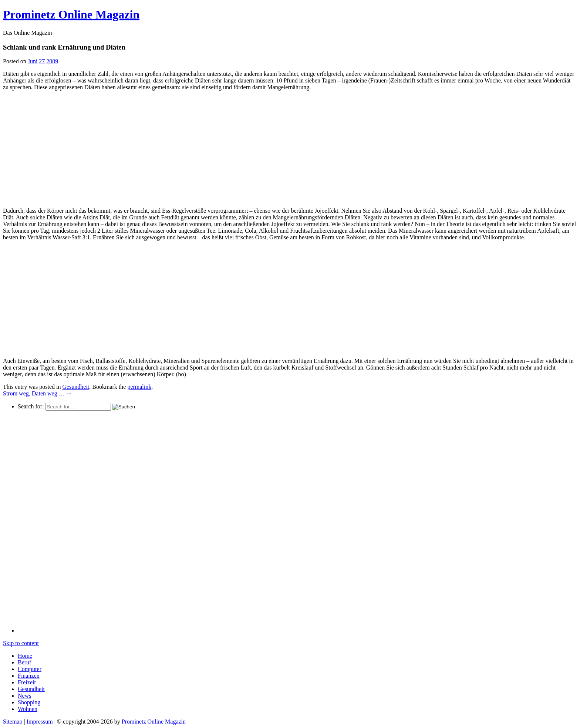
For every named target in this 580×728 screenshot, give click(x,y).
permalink (139, 387)
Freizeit (27, 682)
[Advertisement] (65, 148)
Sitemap (13, 722)
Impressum (40, 722)
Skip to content (21, 643)
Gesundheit (76, 387)
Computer (30, 669)
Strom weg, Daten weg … (38, 393)
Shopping (29, 702)
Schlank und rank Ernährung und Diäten (64, 47)
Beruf (24, 662)
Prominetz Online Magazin (154, 722)
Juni (33, 61)
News (24, 696)
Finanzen (29, 676)
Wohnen (28, 709)
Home (25, 656)
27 (42, 61)
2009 (52, 61)
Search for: (31, 406)
